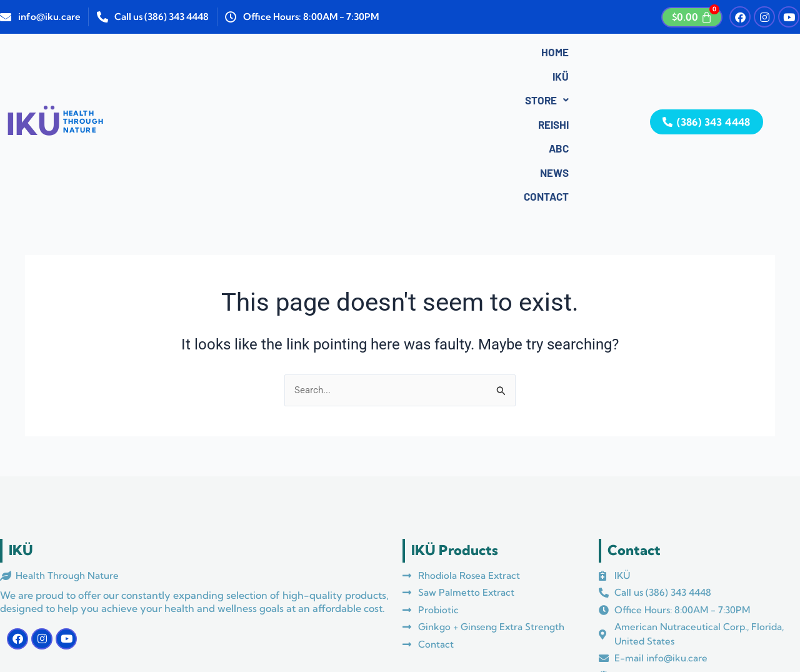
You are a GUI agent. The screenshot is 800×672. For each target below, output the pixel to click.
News (427, 54)
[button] (284, 55)
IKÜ (235, 54)
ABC (384, 54)
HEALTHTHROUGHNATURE (83, 52)
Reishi (340, 54)
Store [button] (284, 54)
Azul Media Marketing (282, 630)
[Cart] (692, 17)
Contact (482, 54)
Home (194, 54)
